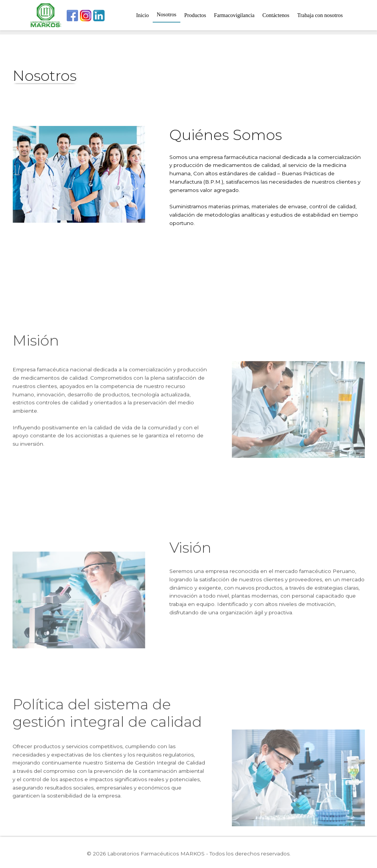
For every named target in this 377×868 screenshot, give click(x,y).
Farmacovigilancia (234, 15)
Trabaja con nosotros (320, 15)
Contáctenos (276, 15)
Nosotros (167, 14)
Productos (195, 15)
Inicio (142, 15)
